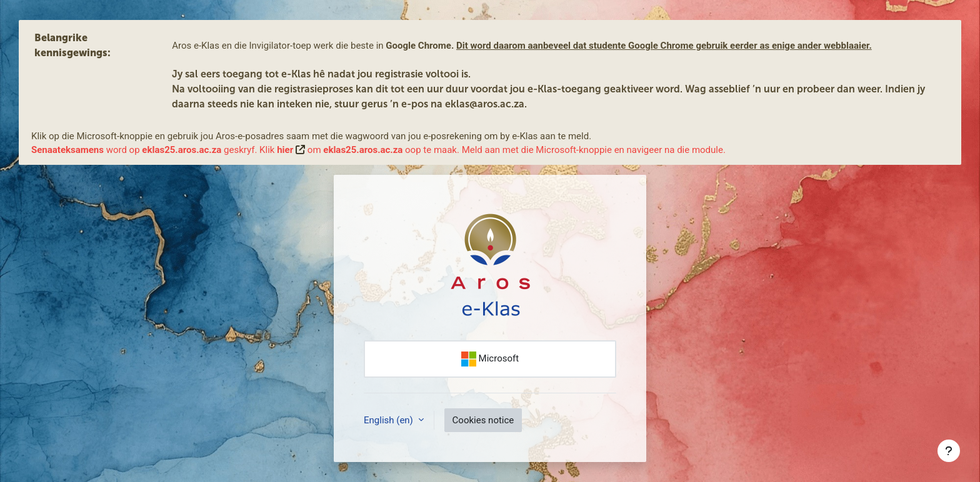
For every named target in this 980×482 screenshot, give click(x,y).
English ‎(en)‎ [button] (390, 420)
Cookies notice (483, 420)
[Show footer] (949, 451)
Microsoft (490, 359)
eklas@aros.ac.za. (486, 104)
